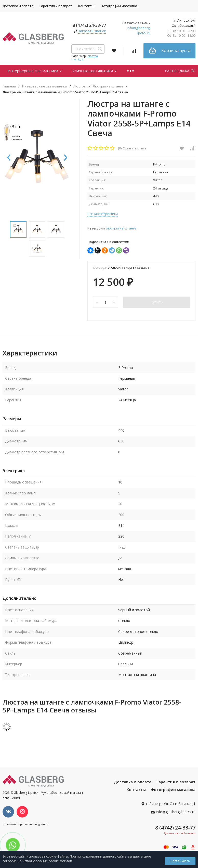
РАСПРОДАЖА (180, 71)
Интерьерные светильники (35, 71)
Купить (157, 302)
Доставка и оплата (133, 782)
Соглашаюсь (180, 861)
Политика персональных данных (26, 824)
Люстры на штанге (108, 86)
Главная (9, 86)
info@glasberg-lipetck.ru (139, 30)
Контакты (86, 6)
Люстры (80, 86)
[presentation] (9, 158)
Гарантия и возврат (56, 6)
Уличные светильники (95, 71)
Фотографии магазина (119, 6)
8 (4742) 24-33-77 (89, 25)
